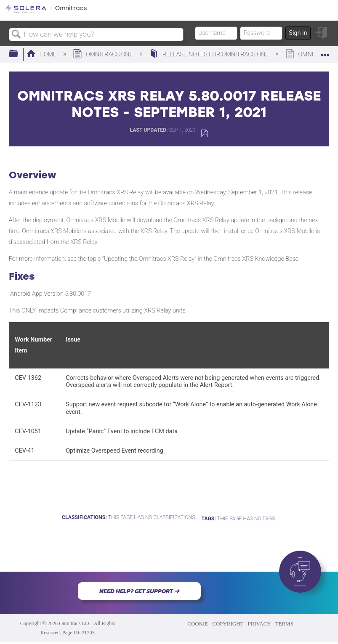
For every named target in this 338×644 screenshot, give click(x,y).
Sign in (298, 33)
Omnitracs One (104, 54)
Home (42, 54)
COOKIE (198, 624)
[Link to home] (46, 12)
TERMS (284, 624)
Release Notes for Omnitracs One (210, 54)
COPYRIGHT (228, 624)
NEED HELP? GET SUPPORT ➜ (139, 591)
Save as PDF (204, 134)
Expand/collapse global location (325, 52)
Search (16, 35)
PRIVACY (259, 624)
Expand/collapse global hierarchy (19, 54)
